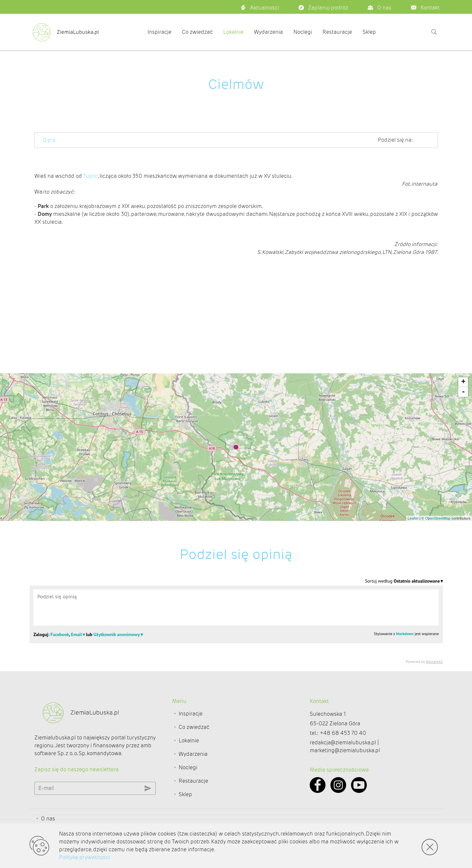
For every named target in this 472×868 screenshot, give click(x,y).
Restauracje (337, 32)
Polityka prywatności (84, 857)
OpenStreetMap (438, 518)
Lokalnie (233, 32)
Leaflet (413, 518)
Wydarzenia (268, 32)
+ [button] (463, 382)
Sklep (369, 32)
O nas (48, 819)
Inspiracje (159, 32)
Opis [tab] (49, 140)
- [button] (463, 392)
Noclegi (303, 32)
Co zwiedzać (197, 32)
